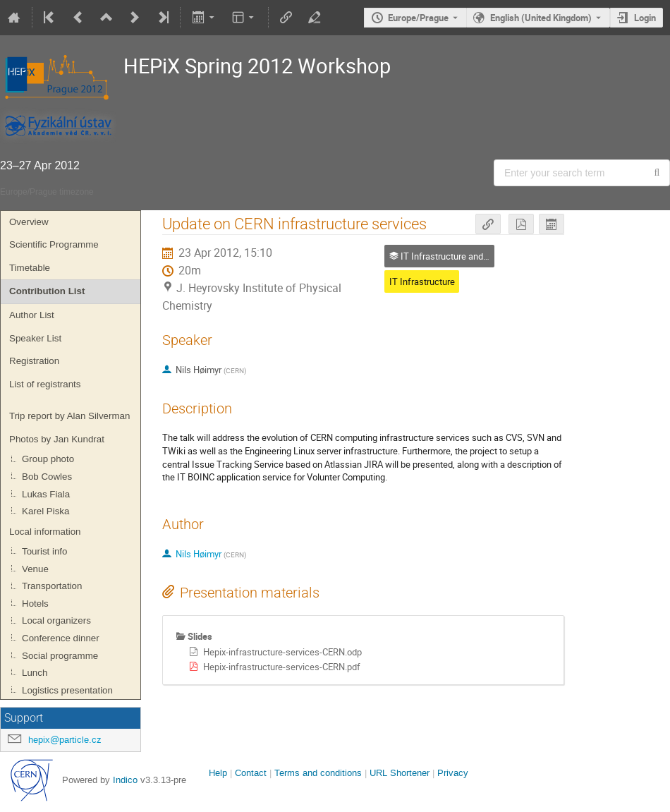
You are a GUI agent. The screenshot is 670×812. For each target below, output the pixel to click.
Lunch (35, 673)
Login (645, 18)
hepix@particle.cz (65, 740)
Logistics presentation (67, 690)
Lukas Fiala (46, 494)
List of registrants (45, 384)
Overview (29, 222)
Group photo (48, 459)
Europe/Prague (418, 18)
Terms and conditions (318, 773)
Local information (45, 532)
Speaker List (35, 338)
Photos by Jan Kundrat (57, 439)
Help (218, 773)
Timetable (30, 268)
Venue (35, 569)
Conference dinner (61, 638)
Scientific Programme (54, 244)
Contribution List (47, 291)
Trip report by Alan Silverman (69, 416)
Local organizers (56, 620)
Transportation (52, 586)
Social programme (60, 656)
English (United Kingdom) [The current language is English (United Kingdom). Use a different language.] (541, 18)
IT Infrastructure (422, 281)
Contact (251, 773)
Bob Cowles (47, 477)
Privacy (453, 773)
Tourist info (44, 551)
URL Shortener (400, 773)
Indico (125, 780)
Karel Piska (45, 511)
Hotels (35, 604)
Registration (34, 361)
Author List (32, 315)
